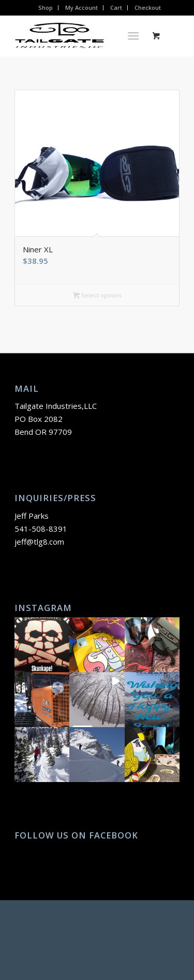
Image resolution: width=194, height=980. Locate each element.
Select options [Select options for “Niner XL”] (97, 295)
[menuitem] (46, 8)
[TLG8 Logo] (80, 36)
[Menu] (133, 36)
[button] (42, 645)
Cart (116, 8)
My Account (81, 8)
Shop (46, 8)
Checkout (148, 8)
